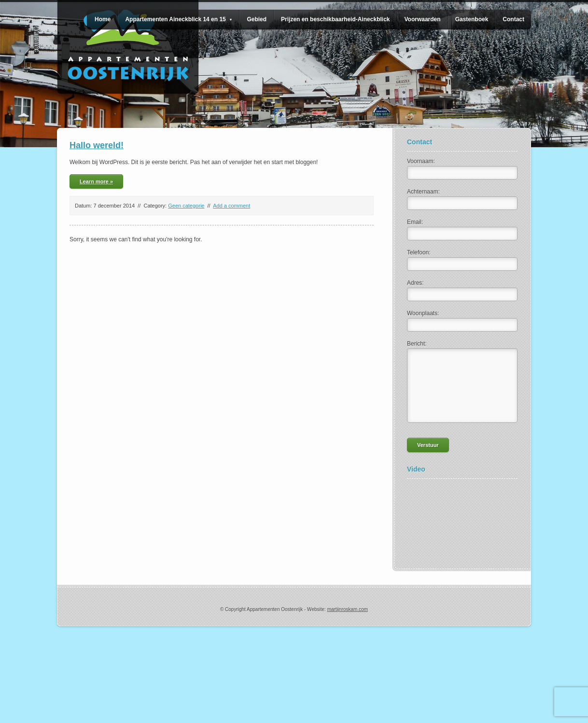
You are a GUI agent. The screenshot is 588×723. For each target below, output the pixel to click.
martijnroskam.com (348, 609)
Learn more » (96, 181)
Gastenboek (472, 19)
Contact (513, 19)
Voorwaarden (422, 19)
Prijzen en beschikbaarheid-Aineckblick (335, 19)
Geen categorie (186, 206)
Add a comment (231, 206)
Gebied (257, 19)
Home (103, 19)
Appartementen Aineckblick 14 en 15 (179, 19)
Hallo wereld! (97, 145)
